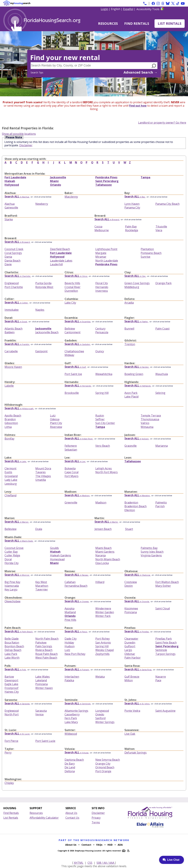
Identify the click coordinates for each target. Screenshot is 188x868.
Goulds (54, 548)
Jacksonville (58, 177)
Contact (86, 845)
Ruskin (100, 416)
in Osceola (137, 601)
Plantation (147, 249)
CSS (90, 863)
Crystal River (73, 287)
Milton (129, 680)
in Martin (106, 522)
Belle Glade (12, 639)
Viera (159, 230)
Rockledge (132, 230)
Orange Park (163, 283)
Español (128, 9)
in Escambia (78, 322)
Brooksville (72, 393)
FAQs (99, 845)
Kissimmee (131, 608)
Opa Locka (102, 563)
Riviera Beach (44, 650)
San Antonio (103, 643)
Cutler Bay (11, 552)
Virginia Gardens (151, 555)
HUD (110, 845)
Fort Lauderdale (15, 177)
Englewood (12, 283)
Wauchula (162, 374)
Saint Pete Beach (166, 643)
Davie (8, 264)
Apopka (69, 608)
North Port (12, 714)
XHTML (79, 863)
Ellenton (130, 510)
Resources (108, 23)
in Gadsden (78, 344)
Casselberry (72, 714)
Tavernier (42, 589)
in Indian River (79, 439)
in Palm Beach (19, 632)
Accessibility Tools (148, 9)
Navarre (161, 677)
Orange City (103, 764)
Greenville (71, 502)
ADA (120, 845)
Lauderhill (56, 264)
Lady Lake (11, 480)
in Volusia (77, 753)
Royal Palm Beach (46, 654)
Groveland (11, 476)
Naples (40, 310)
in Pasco (76, 632)
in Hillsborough (19, 408)
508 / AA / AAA (106, 863)
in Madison (77, 495)
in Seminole (78, 704)
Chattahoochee (74, 351)
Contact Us (72, 818)
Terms (96, 822)
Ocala (39, 529)
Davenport (11, 680)
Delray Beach (13, 650)
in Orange (77, 601)
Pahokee (41, 643)
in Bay (135, 197)
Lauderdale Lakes (61, 261)
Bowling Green (134, 374)
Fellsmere (71, 446)
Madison (101, 502)
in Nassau (77, 575)
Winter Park (103, 616)
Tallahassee (104, 185)
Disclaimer (26, 145)
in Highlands (138, 386)
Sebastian (71, 450)
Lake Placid (131, 397)
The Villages (43, 476)
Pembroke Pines (106, 177)
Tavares (40, 472)
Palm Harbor (133, 658)
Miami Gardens (105, 552)
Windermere (103, 608)
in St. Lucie (17, 734)
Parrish (160, 506)
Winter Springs (105, 722)
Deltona (70, 771)
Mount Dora (43, 468)
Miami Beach (103, 548)
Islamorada (12, 586)
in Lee (75, 461)
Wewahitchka (104, 374)
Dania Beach (13, 261)
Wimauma (147, 427)
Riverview (56, 427)
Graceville (131, 446)
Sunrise (145, 257)
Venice (39, 714)
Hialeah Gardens (61, 555)
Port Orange (103, 771)
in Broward (17, 242)
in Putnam (77, 670)
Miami (54, 181)
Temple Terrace (151, 416)
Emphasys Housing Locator (88, 851)
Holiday (69, 643)
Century (100, 329)
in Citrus (76, 276)
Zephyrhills (102, 654)
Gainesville (11, 208)
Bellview (70, 329)
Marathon (42, 586)
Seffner (100, 419)
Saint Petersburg (107, 181)
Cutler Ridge (12, 555)
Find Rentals (137, 23)
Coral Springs (13, 253)
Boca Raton (12, 643)
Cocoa (98, 226)
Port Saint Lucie (45, 741)
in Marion (17, 522)
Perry (8, 753)
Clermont (10, 468)
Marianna (162, 446)
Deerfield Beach (60, 249)
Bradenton (131, 502)
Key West (41, 582)
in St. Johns (137, 704)
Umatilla (41, 480)
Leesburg (11, 484)
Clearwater (131, 639)
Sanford (100, 718)
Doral (8, 559)
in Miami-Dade (19, 541)
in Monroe (17, 575)
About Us (71, 813)
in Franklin (17, 344)
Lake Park (11, 654)
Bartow (9, 677)
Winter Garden (105, 612)
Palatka (69, 680)
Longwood (102, 711)
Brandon (10, 419)
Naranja (101, 555)
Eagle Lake (11, 684)
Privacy (96, 818)
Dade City (71, 639)
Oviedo (100, 714)
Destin (129, 586)
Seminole (161, 650)
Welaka (100, 677)
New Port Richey (75, 654)
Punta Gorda (43, 283)
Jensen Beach (103, 529)
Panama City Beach (167, 204)
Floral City (102, 283)
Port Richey (103, 639)
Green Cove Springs (137, 283)
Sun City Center (105, 423)
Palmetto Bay (149, 548)
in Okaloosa (138, 575)
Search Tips (37, 72)
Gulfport (130, 646)
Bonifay (9, 439)
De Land (70, 767)
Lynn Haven (132, 204)
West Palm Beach (46, 658)
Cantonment (73, 332)
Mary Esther (163, 586)
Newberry (42, 204)
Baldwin (10, 332)
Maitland (70, 612)
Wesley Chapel (105, 650)
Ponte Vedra (132, 711)
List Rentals (170, 23)
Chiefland (10, 495)
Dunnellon (71, 291)
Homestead (57, 559)
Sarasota (41, 711)
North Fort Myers (107, 472)
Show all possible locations (19, 134)
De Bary (70, 764)
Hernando (102, 287)
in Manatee (137, 495)
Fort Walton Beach (167, 582)
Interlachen (72, 677)
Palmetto (161, 502)
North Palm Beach (47, 639)
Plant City (56, 423)
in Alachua (17, 197)
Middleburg (132, 287)
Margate (101, 253)
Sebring (160, 393)
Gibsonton (11, 423)
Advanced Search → (140, 72)
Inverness (102, 291)
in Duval (16, 322)
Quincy (100, 351)
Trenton (130, 344)
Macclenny (71, 197)
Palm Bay (131, 226)
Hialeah (10, 181)
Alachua (10, 204)
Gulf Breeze (132, 677)
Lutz (53, 416)
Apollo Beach (13, 416)
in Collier (16, 303)
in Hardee (137, 367)
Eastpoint (41, 351)
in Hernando (78, 386)
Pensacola (102, 332)
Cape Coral (72, 472)
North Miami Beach (108, 559)
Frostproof (11, 688)
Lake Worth (12, 658)
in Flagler (136, 322)
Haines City (12, 692)
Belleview (10, 529)
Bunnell (129, 329)
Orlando (56, 185)
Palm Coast (162, 329)
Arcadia (129, 303)
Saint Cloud (163, 608)
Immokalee (12, 310)
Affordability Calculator (44, 818)
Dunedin (130, 643)
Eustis (8, 472)
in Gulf (75, 367)
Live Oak (130, 734)
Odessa (55, 419)
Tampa (145, 177)
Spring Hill (102, 393)
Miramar (101, 257)
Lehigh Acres (104, 468)
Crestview (131, 582)
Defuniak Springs (136, 753)
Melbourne (102, 230)
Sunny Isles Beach (152, 552)
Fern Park (71, 718)
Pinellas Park (164, 639)
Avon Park (131, 393)
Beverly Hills (72, 283)
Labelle (9, 386)
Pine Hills (70, 620)
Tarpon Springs (165, 654)
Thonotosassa (150, 419)
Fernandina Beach (76, 586)
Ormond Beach (105, 767)
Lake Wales (43, 677)
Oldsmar (130, 654)
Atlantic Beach (14, 329)
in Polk (15, 670)
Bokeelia (70, 468)
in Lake (16, 461)
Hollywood (12, 185)
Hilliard (100, 582)
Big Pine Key (12, 582)
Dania (8, 257)
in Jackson (137, 439)
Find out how (138, 106)
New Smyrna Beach (108, 760)
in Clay (135, 276)
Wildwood (71, 734)
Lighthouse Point (106, 249)
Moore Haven (13, 367)
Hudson (70, 646)
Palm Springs (44, 646)
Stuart (129, 529)
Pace (158, 680)
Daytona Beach (74, 760)
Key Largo (11, 589)
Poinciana (131, 612)
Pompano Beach (151, 253)
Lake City (70, 303)
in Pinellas (137, 632)
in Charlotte (18, 276)
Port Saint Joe (73, 374)
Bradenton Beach (136, 506)
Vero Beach (103, 446)
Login (104, 9)
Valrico (145, 423)
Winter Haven (44, 688)
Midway (69, 355)
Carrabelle (11, 351)
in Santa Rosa (138, 670)
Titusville (161, 226)
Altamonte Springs (76, 711)
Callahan (70, 582)
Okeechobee (13, 601)
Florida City (12, 563)
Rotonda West (44, 287)
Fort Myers (72, 476)
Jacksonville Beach (47, 332)
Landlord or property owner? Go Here (162, 123)
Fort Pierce (11, 741)
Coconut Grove (14, 548)
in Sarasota (17, 704)
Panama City (132, 208)
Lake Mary (71, 722)
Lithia (8, 427)
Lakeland (41, 680)
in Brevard (107, 219)
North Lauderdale (107, 261)
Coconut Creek (14, 249)
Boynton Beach (14, 646)
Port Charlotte (14, 287)
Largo (128, 650)
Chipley (9, 783)
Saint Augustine (165, 711)
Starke (9, 219)
